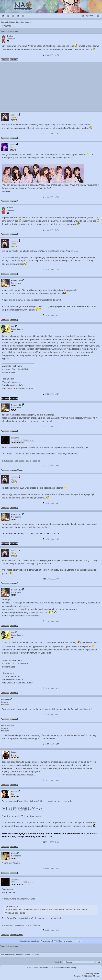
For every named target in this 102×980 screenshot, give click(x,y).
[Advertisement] (51, 87)
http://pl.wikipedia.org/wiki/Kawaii (20, 899)
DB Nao (29, 968)
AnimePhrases (61, 968)
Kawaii (8, 26)
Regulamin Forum (8, 461)
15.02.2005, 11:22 (51, 269)
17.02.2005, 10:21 (51, 621)
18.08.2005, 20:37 (51, 715)
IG (31, 461)
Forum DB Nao (7, 955)
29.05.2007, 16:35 (51, 744)
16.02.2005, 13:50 (51, 315)
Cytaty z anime (20, 461)
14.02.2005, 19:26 (51, 197)
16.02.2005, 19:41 (51, 466)
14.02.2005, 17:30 (51, 134)
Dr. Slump (72, 968)
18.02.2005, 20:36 (51, 688)
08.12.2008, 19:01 (51, 930)
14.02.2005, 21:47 (51, 230)
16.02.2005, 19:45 (51, 503)
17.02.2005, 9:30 (51, 579)
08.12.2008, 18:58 (51, 868)
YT (39, 461)
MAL (27, 461)
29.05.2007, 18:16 (51, 780)
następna (14, 31)
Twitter (35, 461)
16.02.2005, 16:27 (51, 427)
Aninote (50, 968)
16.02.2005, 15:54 (51, 394)
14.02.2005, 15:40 (51, 55)
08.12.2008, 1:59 (51, 842)
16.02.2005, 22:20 (51, 539)
